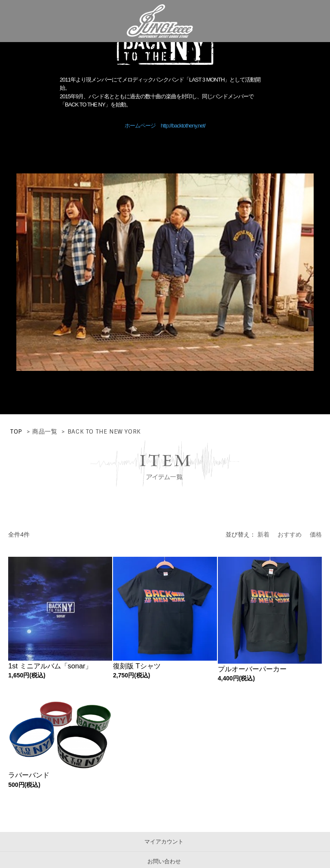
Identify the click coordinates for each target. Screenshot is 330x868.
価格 (316, 534)
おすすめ (290, 534)
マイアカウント (164, 842)
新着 (263, 534)
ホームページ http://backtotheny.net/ (165, 126)
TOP (16, 431)
